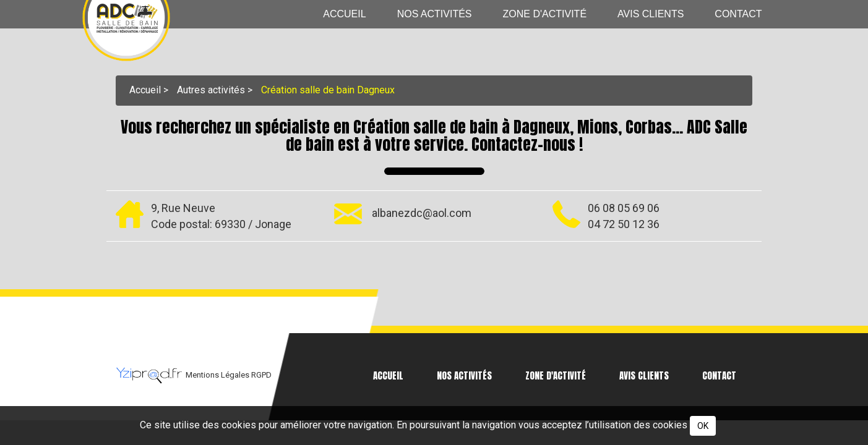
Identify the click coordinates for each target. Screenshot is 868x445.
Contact (738, 14)
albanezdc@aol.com (422, 213)
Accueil (344, 14)
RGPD (261, 375)
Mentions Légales (218, 375)
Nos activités (435, 14)
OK (703, 426)
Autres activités (211, 89)
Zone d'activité (545, 14)
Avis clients (651, 14)
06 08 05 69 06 (624, 207)
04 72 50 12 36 (624, 223)
